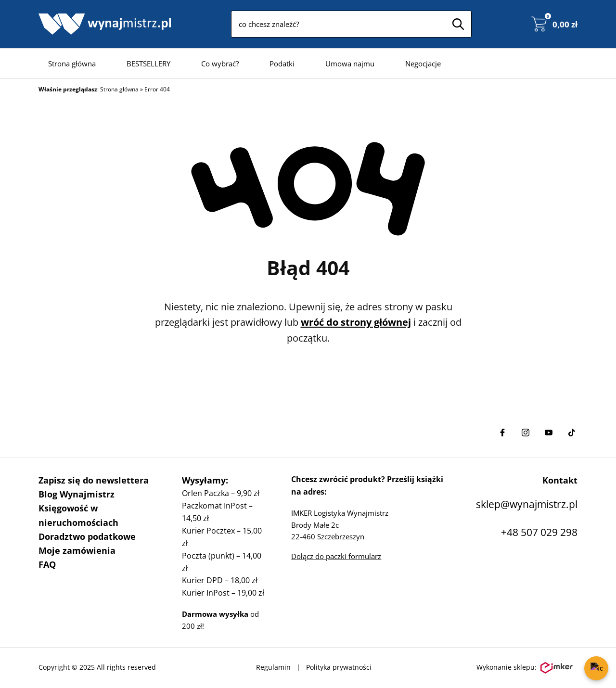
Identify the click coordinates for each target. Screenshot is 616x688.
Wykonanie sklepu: (525, 668)
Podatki (282, 64)
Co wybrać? (220, 64)
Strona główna (72, 64)
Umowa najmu (350, 64)
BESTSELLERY (148, 64)
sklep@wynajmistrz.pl (527, 504)
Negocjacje (423, 64)
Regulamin (273, 667)
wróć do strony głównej (356, 322)
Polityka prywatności (339, 667)
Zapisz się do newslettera (94, 480)
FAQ (47, 564)
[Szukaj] (458, 24)
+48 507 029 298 (539, 532)
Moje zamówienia (77, 550)
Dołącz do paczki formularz (336, 556)
